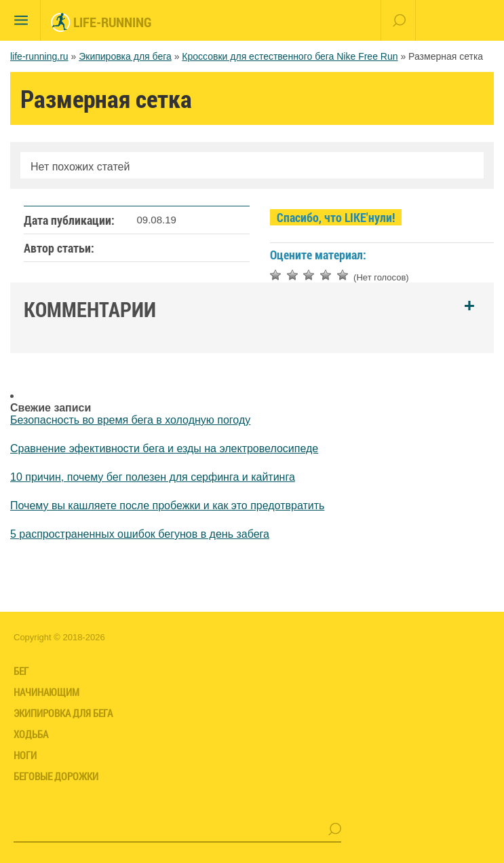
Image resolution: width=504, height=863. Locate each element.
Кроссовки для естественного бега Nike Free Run (290, 56)
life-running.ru (39, 56)
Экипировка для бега (125, 56)
